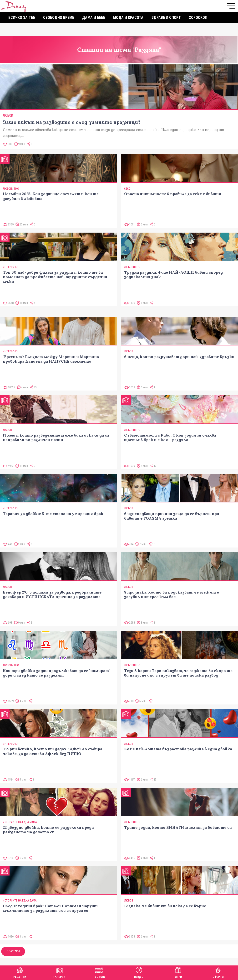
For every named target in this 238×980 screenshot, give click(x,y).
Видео (139, 972)
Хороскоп (198, 18)
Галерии (59, 972)
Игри (178, 972)
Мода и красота (128, 18)
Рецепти (20, 972)
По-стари (13, 951)
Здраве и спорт (166, 18)
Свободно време (59, 18)
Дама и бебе (94, 18)
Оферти (218, 972)
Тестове (99, 972)
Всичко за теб (22, 18)
